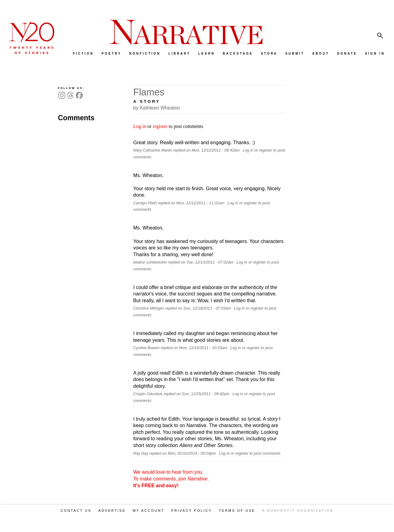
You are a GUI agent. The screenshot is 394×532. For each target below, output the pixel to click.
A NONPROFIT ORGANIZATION (298, 511)
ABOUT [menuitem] (321, 54)
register (160, 126)
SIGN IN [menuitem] (375, 54)
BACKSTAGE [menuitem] (238, 54)
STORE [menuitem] (269, 54)
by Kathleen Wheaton (157, 108)
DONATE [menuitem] (347, 54)
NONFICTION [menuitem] (145, 54)
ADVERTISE (112, 511)
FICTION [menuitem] (83, 54)
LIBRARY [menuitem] (179, 54)
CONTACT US (76, 511)
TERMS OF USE (237, 511)
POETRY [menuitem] (111, 54)
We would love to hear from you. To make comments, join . (171, 479)
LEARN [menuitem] (207, 54)
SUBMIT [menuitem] (295, 54)
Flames (149, 92)
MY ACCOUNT (149, 511)
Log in (140, 126)
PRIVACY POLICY (191, 511)
